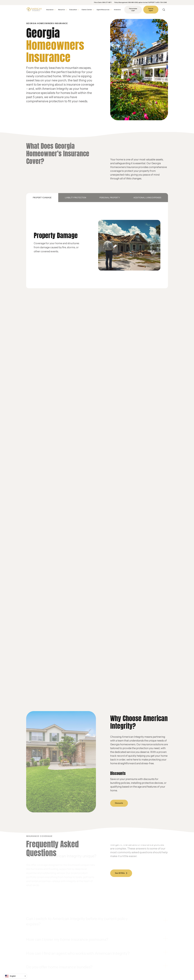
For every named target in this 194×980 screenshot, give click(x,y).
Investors (117, 10)
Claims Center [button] (87, 10)
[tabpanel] (97, 245)
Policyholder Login (133, 10)
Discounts (120, 803)
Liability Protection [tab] (76, 198)
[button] (15, 976)
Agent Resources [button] (103, 10)
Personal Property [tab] (110, 198)
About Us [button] (61, 10)
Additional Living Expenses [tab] (147, 198)
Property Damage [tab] (42, 198)
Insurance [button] (50, 10)
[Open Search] (164, 10)
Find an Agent (151, 10)
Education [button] (73, 10)
